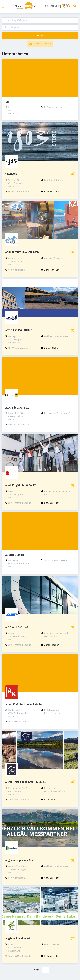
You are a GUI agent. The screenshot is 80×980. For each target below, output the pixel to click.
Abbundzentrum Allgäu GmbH (23, 252)
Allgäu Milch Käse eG (18, 938)
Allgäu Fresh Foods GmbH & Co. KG (26, 782)
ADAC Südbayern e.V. (17, 408)
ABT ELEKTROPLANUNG (19, 330)
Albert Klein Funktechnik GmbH (24, 704)
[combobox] (40, 21)
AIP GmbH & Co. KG (17, 627)
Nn (7, 102)
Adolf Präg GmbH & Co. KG (21, 485)
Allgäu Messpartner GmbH (21, 860)
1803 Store (11, 174)
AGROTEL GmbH (15, 555)
